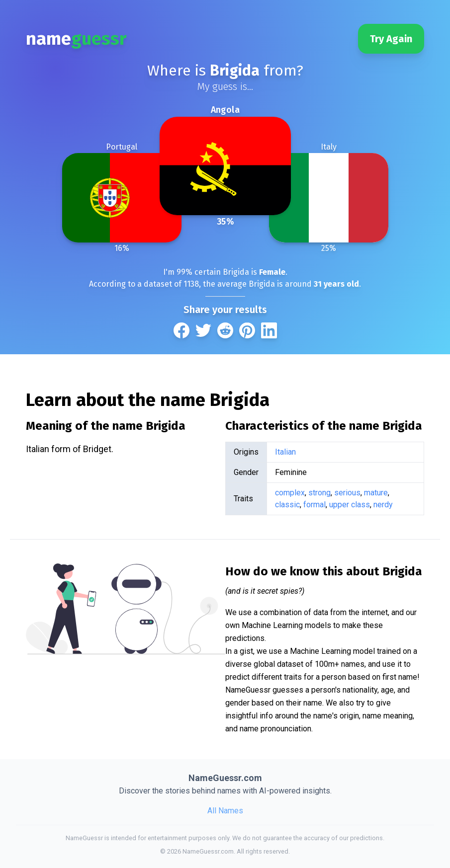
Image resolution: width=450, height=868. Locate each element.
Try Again (391, 39)
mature (376, 493)
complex (290, 493)
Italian (285, 452)
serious (347, 493)
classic (287, 505)
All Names (225, 811)
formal (315, 505)
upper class (350, 505)
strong (319, 493)
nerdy (383, 505)
